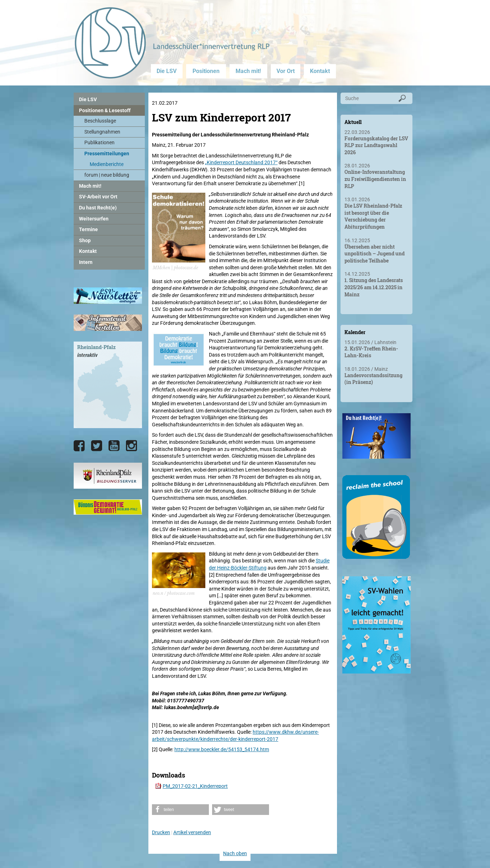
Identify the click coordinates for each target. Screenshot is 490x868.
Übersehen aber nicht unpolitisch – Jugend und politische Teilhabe (375, 254)
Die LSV (167, 71)
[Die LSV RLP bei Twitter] (97, 446)
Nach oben (235, 853)
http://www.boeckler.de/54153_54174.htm (222, 749)
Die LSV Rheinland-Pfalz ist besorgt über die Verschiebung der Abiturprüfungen (373, 216)
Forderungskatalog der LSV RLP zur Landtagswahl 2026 (376, 145)
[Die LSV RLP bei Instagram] (131, 446)
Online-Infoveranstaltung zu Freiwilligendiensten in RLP (375, 179)
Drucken (161, 832)
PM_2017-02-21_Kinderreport (195, 786)
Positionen (206, 71)
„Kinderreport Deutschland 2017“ (241, 162)
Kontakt (320, 71)
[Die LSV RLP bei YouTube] (114, 446)
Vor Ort (286, 71)
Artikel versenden (192, 832)
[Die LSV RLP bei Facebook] (79, 446)
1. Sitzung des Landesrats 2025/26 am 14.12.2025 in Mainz (374, 287)
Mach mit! (248, 71)
